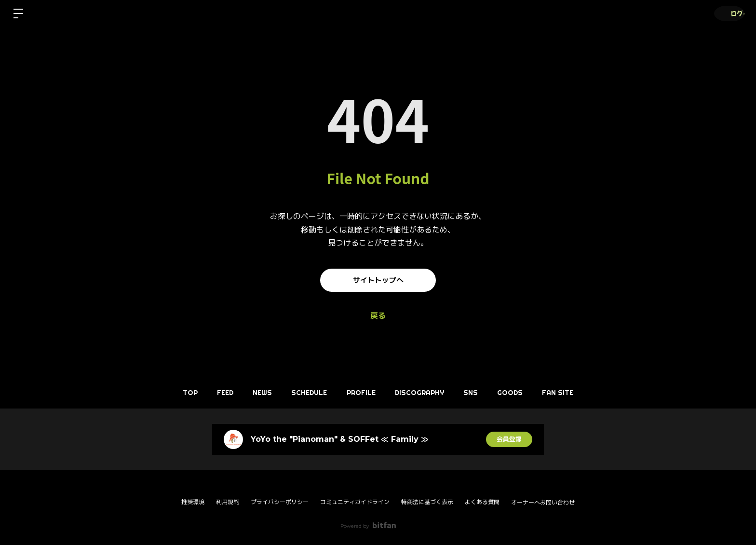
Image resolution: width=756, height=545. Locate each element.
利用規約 (228, 502)
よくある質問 (482, 502)
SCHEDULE (305, 393)
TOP (171, 393)
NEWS (253, 393)
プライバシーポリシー (280, 502)
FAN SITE (577, 393)
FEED (211, 393)
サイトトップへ (378, 280)
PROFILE (361, 393)
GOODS (524, 393)
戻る (378, 316)
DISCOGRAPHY (424, 393)
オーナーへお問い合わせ (543, 503)
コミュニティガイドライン (355, 502)
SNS (480, 393)
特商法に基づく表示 (427, 502)
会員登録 (509, 439)
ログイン (727, 13)
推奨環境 (193, 502)
